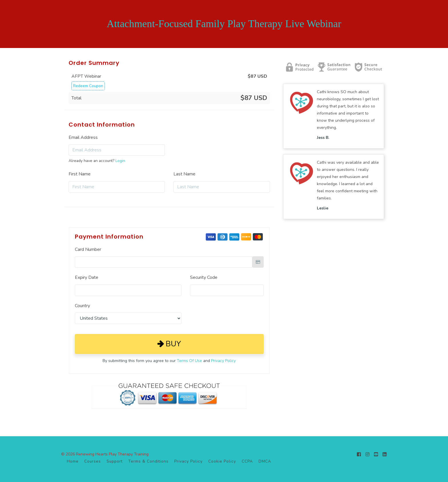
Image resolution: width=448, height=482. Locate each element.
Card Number (88, 249)
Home (73, 461)
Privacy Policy (223, 361)
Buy (169, 344)
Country (82, 306)
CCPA (247, 461)
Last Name (184, 174)
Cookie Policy (222, 461)
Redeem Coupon (88, 86)
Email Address (83, 137)
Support (115, 461)
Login (120, 161)
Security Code (204, 277)
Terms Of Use (189, 361)
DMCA (265, 461)
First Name (80, 174)
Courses (93, 461)
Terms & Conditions (148, 461)
